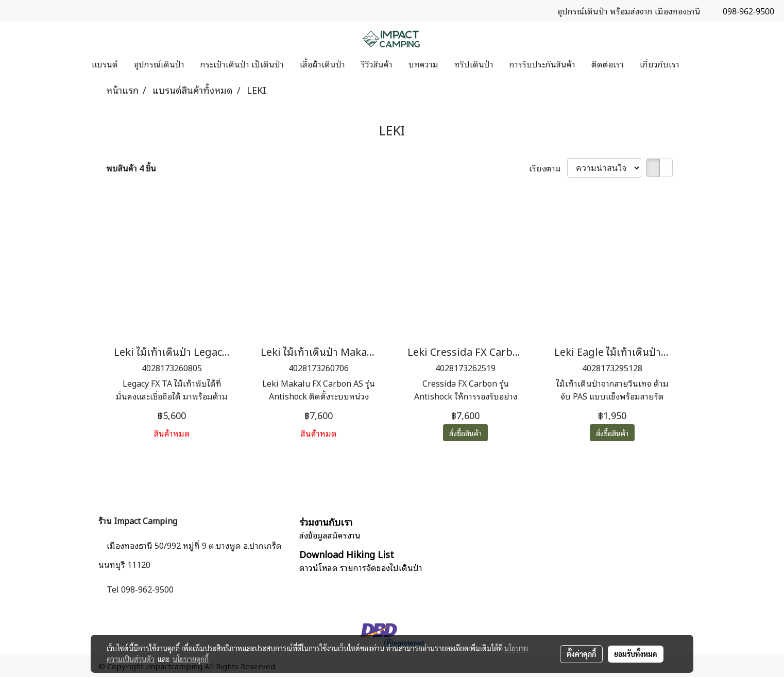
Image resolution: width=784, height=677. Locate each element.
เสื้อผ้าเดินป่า (322, 64)
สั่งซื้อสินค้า (465, 433)
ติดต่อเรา (608, 64)
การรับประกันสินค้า (542, 64)
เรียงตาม (548, 168)
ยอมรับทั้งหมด (636, 654)
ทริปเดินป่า (474, 64)
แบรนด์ (105, 64)
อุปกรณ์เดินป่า (159, 64)
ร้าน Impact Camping (138, 520)
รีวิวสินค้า (377, 64)
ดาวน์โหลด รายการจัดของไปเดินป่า (361, 567)
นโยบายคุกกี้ (191, 659)
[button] (696, 64)
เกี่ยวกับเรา (660, 64)
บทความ (423, 64)
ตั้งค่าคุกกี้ (581, 654)
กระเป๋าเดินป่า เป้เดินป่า (242, 64)
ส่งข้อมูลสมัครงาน (330, 535)
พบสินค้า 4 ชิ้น (131, 168)
